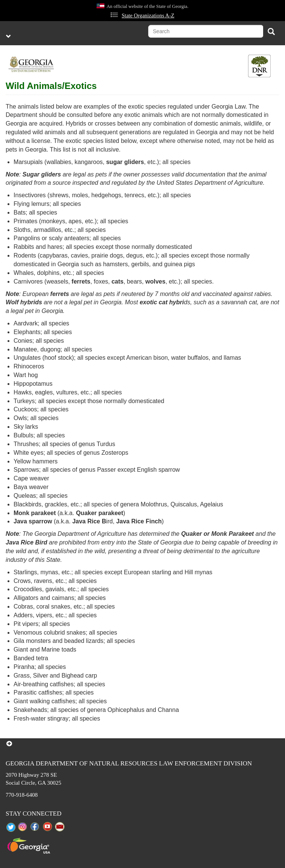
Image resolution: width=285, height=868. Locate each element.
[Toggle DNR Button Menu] (259, 66)
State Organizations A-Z (148, 15)
